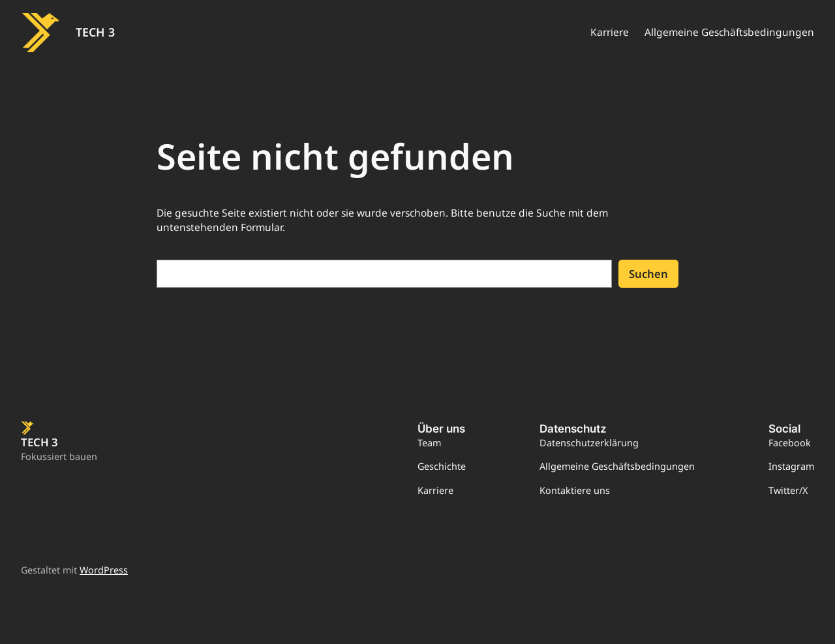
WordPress (104, 570)
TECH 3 (95, 32)
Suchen (648, 274)
